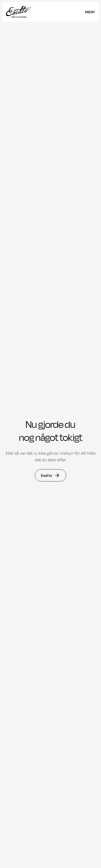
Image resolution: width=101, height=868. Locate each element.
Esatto (50, 475)
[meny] (90, 12)
